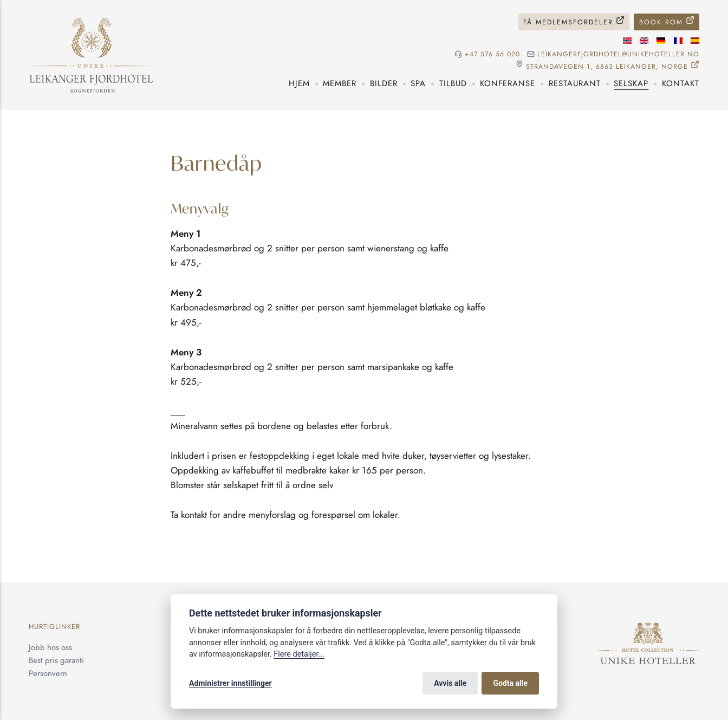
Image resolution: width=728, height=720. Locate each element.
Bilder (384, 83)
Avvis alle (450, 683)
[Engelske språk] (644, 41)
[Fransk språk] (678, 41)
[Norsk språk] (627, 41)
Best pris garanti (56, 660)
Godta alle (510, 683)
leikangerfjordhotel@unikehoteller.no (618, 54)
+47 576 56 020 (492, 54)
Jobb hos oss (50, 647)
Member (340, 83)
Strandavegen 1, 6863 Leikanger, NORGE (607, 66)
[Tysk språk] (661, 41)
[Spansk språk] (695, 41)
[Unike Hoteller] (648, 628)
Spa (418, 83)
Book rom (661, 22)
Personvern (48, 673)
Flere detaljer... (299, 654)
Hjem (299, 83)
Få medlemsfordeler (568, 22)
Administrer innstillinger (230, 683)
